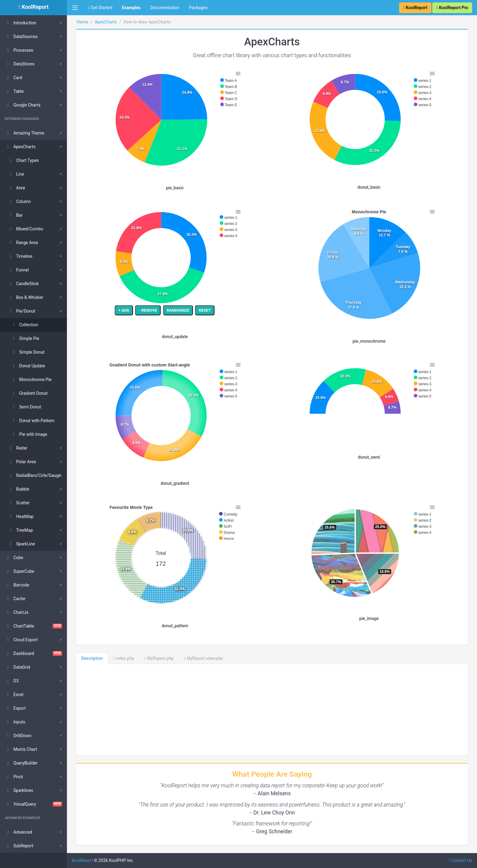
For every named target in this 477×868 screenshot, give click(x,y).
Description (92, 658)
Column (19, 201)
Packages (198, 8)
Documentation (165, 8)
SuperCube (19, 571)
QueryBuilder (21, 763)
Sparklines (19, 790)
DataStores (20, 64)
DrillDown (18, 736)
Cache (15, 599)
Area (16, 188)
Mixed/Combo (25, 229)
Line (16, 174)
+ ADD (124, 310)
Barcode (17, 585)
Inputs (15, 722)
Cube (14, 558)
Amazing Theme (24, 133)
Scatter (19, 503)
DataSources (21, 37)
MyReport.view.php (203, 658)
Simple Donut (28, 352)
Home (82, 22)
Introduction (21, 23)
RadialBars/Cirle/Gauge (34, 475)
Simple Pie (25, 338)
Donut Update (28, 366)
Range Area (23, 243)
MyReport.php (159, 658)
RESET (205, 310)
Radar (17, 448)
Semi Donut (26, 407)
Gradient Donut (29, 393)
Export (15, 708)
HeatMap (21, 516)
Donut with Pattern (33, 421)
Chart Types (23, 160)
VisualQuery (33, 804)
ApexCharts (20, 147)
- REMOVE (148, 310)
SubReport (19, 846)
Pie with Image (29, 434)
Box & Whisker (25, 297)
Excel (14, 695)
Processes (19, 50)
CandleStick (23, 284)
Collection (24, 325)
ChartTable (33, 626)
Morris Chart (21, 749)
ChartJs (17, 612)
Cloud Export (21, 640)
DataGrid (17, 667)
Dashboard (33, 653)
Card (14, 78)
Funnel (18, 270)
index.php (124, 658)
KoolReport (82, 860)
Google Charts (23, 105)
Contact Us (460, 860)
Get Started (100, 8)
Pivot (14, 777)
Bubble (18, 489)
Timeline (20, 256)
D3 (12, 681)
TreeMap (20, 530)
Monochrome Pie (31, 380)
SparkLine (21, 544)
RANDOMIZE (178, 310)
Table (14, 91)
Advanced (19, 832)
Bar (15, 215)
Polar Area (22, 462)
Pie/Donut (21, 311)
